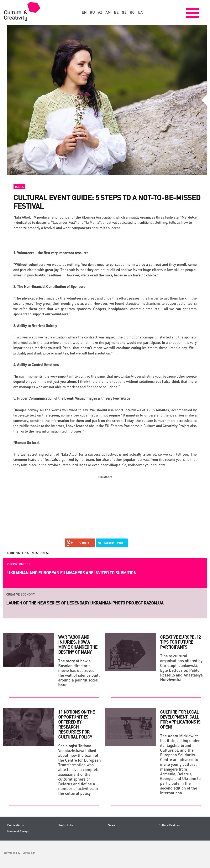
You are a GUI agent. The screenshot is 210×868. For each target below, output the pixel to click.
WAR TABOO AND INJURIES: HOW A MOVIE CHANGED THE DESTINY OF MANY (78, 644)
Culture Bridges (169, 825)
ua (140, 12)
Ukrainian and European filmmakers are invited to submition (72, 573)
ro (132, 12)
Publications (15, 825)
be (116, 12)
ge (124, 12)
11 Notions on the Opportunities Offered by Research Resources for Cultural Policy (77, 724)
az (100, 12)
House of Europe (18, 831)
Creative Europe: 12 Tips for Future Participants (180, 642)
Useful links (66, 825)
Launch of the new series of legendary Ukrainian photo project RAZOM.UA (85, 603)
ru (92, 12)
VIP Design (29, 853)
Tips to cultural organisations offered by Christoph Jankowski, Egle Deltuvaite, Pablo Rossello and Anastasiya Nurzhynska (181, 668)
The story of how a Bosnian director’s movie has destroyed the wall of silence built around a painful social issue (79, 673)
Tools (19, 187)
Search (113, 825)
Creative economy (21, 594)
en (84, 12)
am (108, 12)
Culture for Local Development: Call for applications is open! (180, 719)
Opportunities (19, 564)
